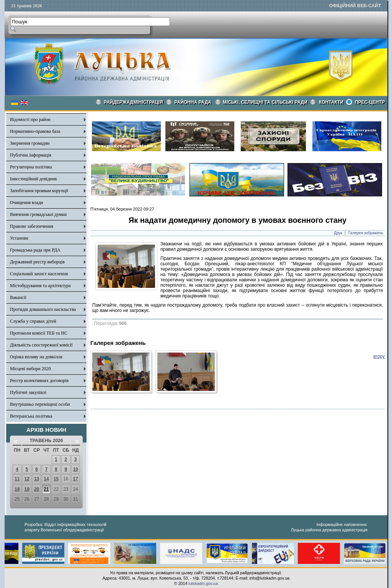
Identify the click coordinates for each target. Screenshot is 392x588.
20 (37, 489)
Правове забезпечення (32, 226)
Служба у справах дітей (33, 321)
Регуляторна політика (31, 167)
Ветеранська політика (31, 416)
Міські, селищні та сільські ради (265, 102)
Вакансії (18, 297)
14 (46, 479)
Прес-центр (370, 102)
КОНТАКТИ (331, 102)
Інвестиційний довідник (33, 179)
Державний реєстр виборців (37, 262)
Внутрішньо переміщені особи (40, 404)
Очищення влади (26, 203)
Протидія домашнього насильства (43, 309)
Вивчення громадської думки (38, 214)
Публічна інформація (31, 155)
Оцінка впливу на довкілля (36, 357)
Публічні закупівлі (28, 392)
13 (37, 479)
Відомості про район (30, 119)
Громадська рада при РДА (35, 250)
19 (27, 489)
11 (17, 479)
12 (27, 479)
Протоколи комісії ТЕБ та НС (39, 333)
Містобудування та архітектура (40, 286)
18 (17, 489)
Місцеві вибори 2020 (30, 369)
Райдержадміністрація (133, 102)
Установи (19, 238)
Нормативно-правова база (35, 131)
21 (46, 489)
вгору (379, 356)
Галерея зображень (366, 233)
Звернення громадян (30, 143)
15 (56, 479)
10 (76, 469)
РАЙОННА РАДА (193, 102)
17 (76, 479)
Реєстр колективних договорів (39, 381)
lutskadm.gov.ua (203, 583)
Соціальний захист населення (39, 274)
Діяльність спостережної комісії (41, 345)
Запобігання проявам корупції (39, 191)
